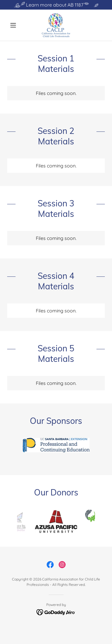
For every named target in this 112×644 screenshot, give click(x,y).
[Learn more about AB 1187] (56, 5)
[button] (14, 25)
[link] (56, 25)
